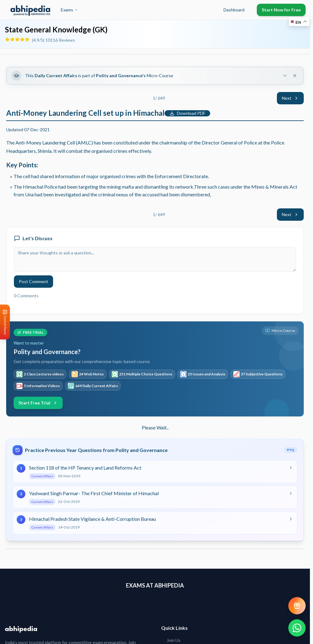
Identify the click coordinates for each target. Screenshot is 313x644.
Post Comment (33, 281)
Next (290, 98)
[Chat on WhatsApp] (297, 628)
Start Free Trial (38, 403)
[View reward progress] (297, 606)
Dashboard (234, 10)
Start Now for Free (281, 10)
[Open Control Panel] (5, 322)
